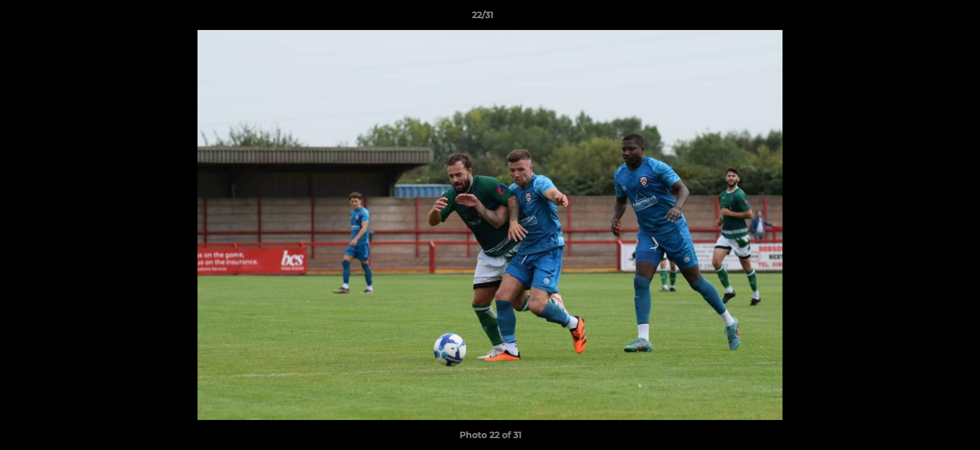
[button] (927, 18)
